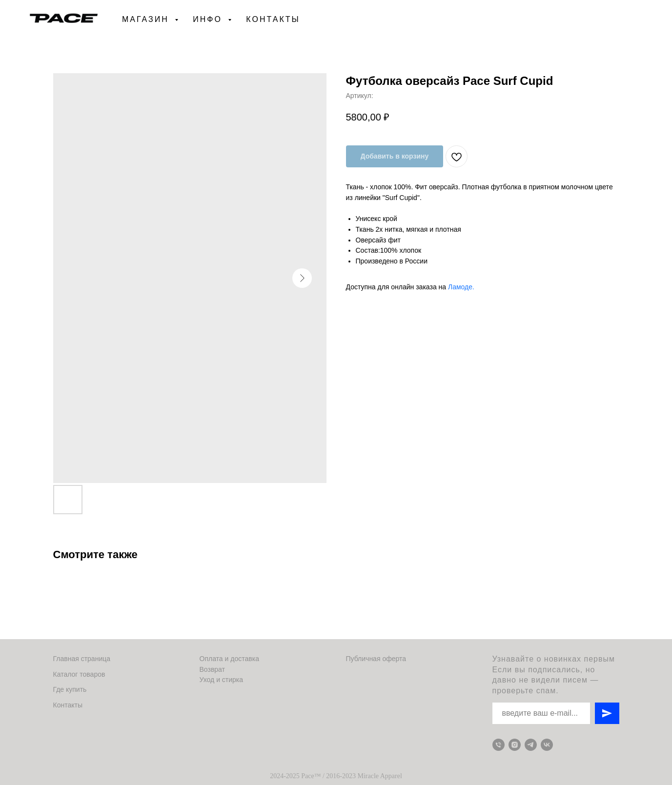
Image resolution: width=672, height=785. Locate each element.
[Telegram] (531, 745)
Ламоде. (461, 287)
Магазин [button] (147, 19)
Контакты (273, 19)
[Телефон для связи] (499, 745)
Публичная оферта (376, 659)
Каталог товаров (79, 674)
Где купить (70, 689)
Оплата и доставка (229, 659)
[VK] (547, 745)
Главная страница (82, 659)
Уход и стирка (222, 680)
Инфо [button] (209, 19)
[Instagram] (515, 745)
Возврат (213, 669)
